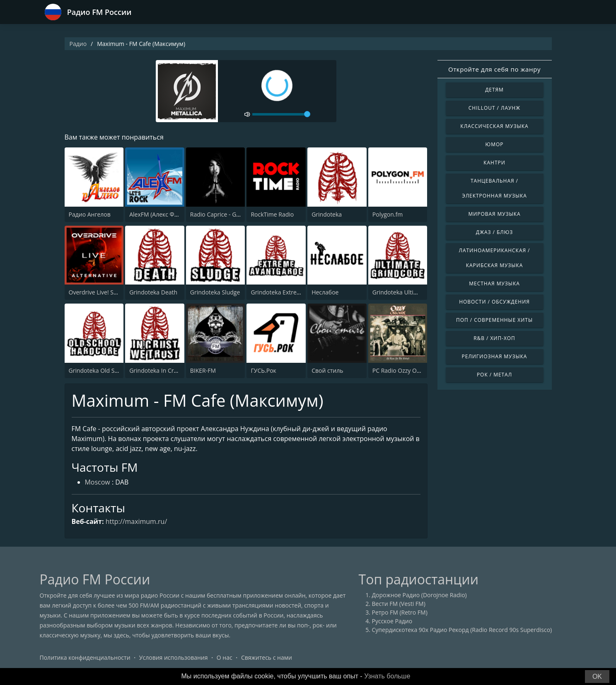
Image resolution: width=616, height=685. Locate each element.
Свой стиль (327, 370)
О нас (225, 658)
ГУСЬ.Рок (263, 370)
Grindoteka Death (153, 292)
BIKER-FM (203, 370)
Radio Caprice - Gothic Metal (228, 214)
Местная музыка (494, 283)
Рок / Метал (494, 375)
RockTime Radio (272, 214)
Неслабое (325, 292)
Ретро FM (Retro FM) (400, 613)
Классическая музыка (494, 126)
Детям (494, 90)
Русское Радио (392, 621)
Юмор (495, 144)
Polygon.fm (388, 214)
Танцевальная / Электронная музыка (494, 188)
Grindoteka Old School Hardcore (112, 370)
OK (597, 677)
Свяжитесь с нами (267, 658)
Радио (78, 44)
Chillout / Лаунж (494, 108)
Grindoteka (327, 214)
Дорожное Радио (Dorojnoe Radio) (419, 595)
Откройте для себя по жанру (494, 69)
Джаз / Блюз (494, 232)
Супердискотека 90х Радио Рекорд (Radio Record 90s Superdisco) (462, 630)
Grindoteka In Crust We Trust (168, 370)
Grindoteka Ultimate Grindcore (414, 292)
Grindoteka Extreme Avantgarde (294, 292)
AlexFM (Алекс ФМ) (155, 214)
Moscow (98, 483)
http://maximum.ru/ (136, 521)
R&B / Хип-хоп (494, 338)
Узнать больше (387, 676)
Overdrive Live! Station (99, 292)
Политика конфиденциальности (85, 658)
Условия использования (174, 658)
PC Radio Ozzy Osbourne (406, 370)
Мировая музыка (494, 214)
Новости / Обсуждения (494, 302)
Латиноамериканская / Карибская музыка (495, 258)
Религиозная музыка (495, 356)
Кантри (494, 163)
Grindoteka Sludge (215, 292)
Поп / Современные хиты (494, 320)
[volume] (281, 114)
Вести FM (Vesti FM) (399, 604)
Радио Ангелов (90, 214)
